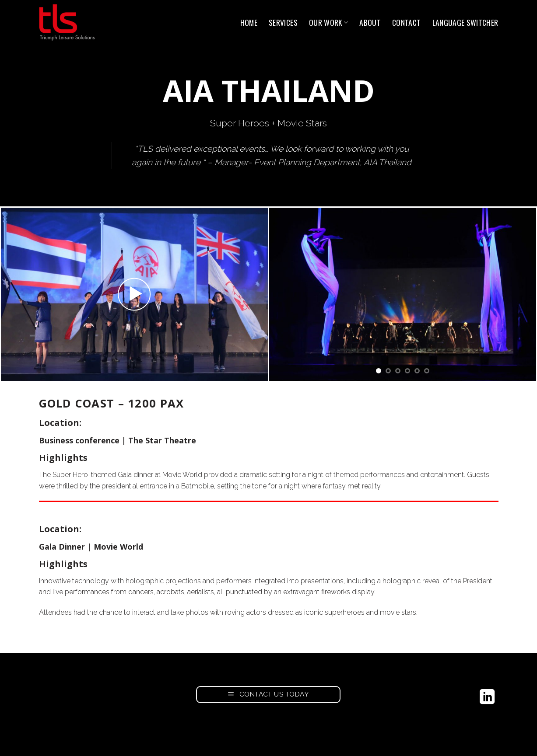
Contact (406, 22)
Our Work (328, 22)
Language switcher (465, 22)
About (370, 22)
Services (283, 22)
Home (249, 22)
